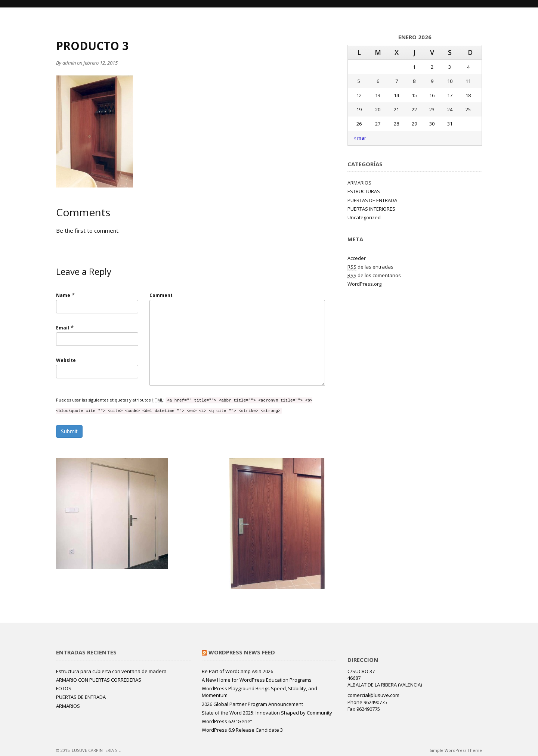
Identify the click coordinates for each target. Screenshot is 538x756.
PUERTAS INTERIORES (371, 209)
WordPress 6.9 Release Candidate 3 (242, 730)
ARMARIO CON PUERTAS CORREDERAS (99, 680)
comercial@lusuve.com (373, 695)
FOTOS (64, 688)
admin (69, 63)
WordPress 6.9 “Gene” (227, 721)
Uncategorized (364, 217)
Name (63, 295)
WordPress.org (364, 284)
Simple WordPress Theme (456, 750)
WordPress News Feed (242, 652)
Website (66, 360)
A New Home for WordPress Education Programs (257, 680)
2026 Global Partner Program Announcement (252, 704)
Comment (161, 295)
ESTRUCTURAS (364, 191)
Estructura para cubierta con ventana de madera (111, 671)
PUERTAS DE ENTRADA (372, 200)
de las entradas (370, 267)
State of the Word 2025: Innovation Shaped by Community (267, 713)
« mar (360, 138)
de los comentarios (374, 275)
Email (63, 328)
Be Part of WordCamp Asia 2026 (237, 671)
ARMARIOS (359, 183)
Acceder (357, 258)
